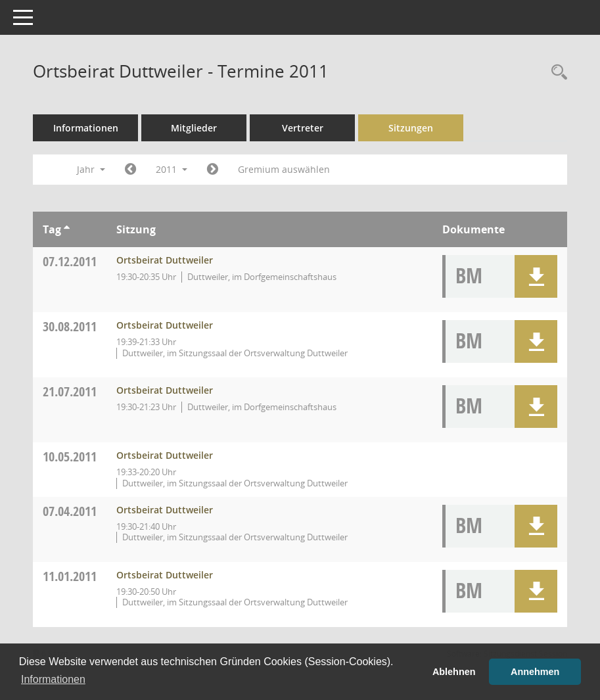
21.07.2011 (70, 391)
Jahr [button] (91, 169)
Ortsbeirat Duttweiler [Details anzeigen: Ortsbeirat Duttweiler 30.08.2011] (165, 325)
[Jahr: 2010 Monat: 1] (130, 170)
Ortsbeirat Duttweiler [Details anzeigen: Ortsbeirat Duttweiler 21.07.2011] (165, 390)
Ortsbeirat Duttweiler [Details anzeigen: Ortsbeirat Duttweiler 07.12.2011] (165, 260)
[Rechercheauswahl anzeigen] (556, 73)
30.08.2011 (70, 326)
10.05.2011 (70, 456)
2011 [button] (172, 169)
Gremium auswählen (284, 169)
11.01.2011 (70, 576)
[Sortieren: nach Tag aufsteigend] (67, 229)
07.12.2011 (70, 261)
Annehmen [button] (535, 672)
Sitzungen (411, 128)
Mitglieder (194, 128)
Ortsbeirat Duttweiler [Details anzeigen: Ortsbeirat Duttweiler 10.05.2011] (165, 455)
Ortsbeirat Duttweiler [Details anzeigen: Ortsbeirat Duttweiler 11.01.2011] (165, 575)
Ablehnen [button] (454, 672)
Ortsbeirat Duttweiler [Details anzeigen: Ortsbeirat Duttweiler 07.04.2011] (165, 510)
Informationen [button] (53, 679)
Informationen (86, 128)
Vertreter (303, 128)
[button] (536, 276)
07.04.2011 (70, 511)
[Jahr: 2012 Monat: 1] (213, 170)
